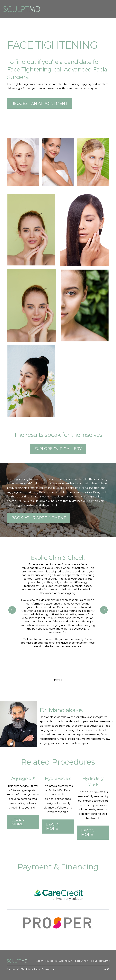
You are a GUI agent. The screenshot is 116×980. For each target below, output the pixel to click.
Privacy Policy (33, 969)
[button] (111, 9)
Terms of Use (48, 969)
